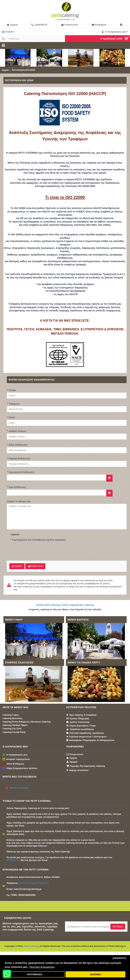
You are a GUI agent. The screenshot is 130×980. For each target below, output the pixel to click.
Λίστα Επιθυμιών (13, 764)
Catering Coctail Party (14, 732)
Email (12, 417)
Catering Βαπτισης (13, 718)
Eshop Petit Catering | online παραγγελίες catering (65, 605)
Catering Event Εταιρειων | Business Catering (27, 722)
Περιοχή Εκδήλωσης (20, 458)
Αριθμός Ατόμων (17, 431)
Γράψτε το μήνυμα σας (19, 501)
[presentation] (36, 549)
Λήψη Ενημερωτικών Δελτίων (20, 768)
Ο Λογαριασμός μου (15, 755)
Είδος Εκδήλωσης (18, 445)
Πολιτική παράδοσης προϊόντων (85, 733)
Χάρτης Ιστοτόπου (77, 770)
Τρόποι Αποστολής (78, 722)
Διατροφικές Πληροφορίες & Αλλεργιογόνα (90, 740)
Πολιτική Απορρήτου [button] (42, 967)
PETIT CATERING (19, 788)
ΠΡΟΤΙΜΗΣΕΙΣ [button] (35, 974)
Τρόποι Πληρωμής (78, 719)
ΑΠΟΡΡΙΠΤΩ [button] (119, 958)
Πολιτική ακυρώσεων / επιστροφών (86, 737)
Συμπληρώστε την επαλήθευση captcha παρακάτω (39, 540)
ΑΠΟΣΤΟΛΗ (35, 566)
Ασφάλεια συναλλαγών (80, 729)
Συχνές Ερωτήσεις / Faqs (81, 726)
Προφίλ (72, 762)
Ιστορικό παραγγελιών (16, 759)
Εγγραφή (118, 927)
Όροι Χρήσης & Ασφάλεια (81, 715)
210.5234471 (13, 860)
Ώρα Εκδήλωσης (17, 487)
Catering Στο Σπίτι (12, 729)
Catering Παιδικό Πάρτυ (15, 725)
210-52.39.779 (41, 883)
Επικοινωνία (75, 754)
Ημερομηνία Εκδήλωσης (22, 472)
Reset (17, 566)
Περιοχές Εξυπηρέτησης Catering (86, 766)
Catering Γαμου (11, 715)
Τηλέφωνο (14, 404)
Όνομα (12, 390)
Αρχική (72, 758)
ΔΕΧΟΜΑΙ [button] (95, 974)
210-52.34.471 (26, 883)
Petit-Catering (31, 946)
